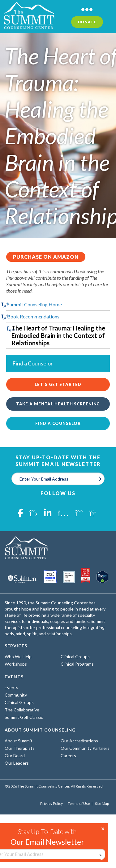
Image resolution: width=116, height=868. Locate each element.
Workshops (16, 664)
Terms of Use (79, 804)
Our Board (15, 756)
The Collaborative (22, 710)
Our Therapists (20, 748)
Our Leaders (17, 763)
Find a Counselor (58, 423)
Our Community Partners (85, 748)
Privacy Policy (52, 804)
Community (16, 695)
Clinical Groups (75, 656)
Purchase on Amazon (46, 257)
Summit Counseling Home (34, 304)
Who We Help (18, 656)
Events (11, 687)
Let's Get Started (58, 384)
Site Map (102, 804)
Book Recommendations (33, 316)
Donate (87, 22)
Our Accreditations (79, 741)
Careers (68, 756)
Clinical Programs (77, 664)
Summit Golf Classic (24, 717)
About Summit (19, 741)
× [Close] (103, 828)
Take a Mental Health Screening (58, 404)
